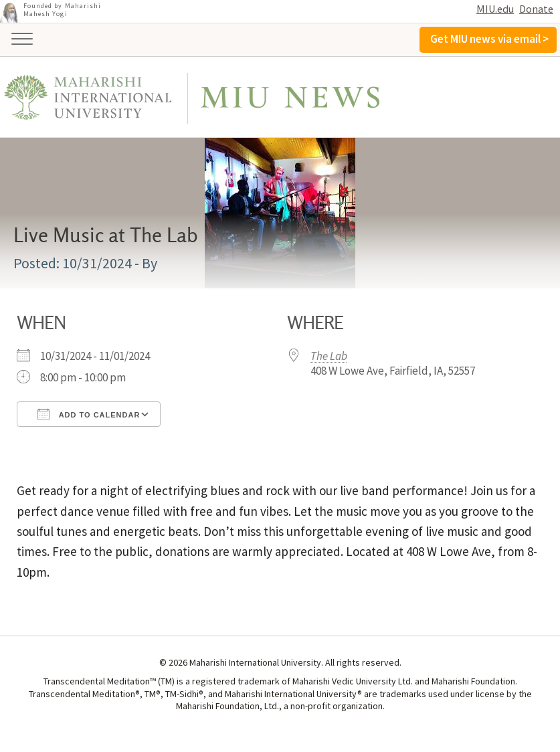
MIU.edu (495, 9)
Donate (536, 9)
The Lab (329, 356)
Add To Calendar (89, 414)
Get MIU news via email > (489, 39)
